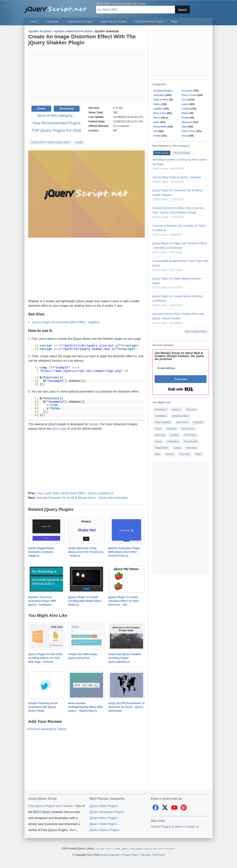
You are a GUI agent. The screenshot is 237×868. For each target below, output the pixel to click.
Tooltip (157, 136)
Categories (52, 22)
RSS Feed (159, 855)
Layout (185, 104)
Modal (158, 429)
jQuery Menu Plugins (104, 818)
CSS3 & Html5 (161, 100)
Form (184, 100)
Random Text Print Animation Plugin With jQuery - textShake (42, 601)
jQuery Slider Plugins (104, 806)
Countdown (161, 416)
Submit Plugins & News (166, 827)
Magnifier (198, 422)
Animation (159, 95)
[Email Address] (181, 368)
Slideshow (187, 122)
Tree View (185, 454)
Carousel (191, 410)
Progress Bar (191, 442)
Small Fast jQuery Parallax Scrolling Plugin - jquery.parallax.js (125, 658)
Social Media (160, 127)
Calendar (172, 429)
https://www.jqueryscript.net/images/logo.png (81, 371)
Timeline (170, 454)
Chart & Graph (189, 95)
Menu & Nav (160, 113)
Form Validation (163, 422)
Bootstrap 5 (161, 410)
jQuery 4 (177, 410)
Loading (186, 109)
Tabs (158, 454)
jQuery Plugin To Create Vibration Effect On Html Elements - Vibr (124, 601)
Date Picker (182, 422)
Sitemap (145, 855)
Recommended (182, 153)
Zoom (185, 136)
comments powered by (46, 729)
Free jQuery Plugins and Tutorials (57, 8)
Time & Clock (189, 131)
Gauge (177, 448)
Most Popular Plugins (114, 22)
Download (67, 109)
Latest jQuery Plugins (80, 22)
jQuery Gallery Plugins (104, 830)
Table (184, 127)
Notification (173, 442)
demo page (59, 429)
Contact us (192, 827)
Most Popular (162, 153)
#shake (79, 142)
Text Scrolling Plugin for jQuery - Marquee (177, 177)
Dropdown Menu (181, 416)
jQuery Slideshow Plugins (107, 812)
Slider (156, 122)
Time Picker (190, 435)
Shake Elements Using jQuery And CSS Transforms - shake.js (86, 552)
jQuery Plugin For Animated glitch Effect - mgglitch (66, 322)
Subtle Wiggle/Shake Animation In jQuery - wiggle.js (42, 552)
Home (34, 22)
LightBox (158, 109)
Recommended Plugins (149, 22)
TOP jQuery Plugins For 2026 (56, 130)
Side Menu (192, 448)
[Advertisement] (87, 76)
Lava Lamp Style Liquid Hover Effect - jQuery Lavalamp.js (75, 493)
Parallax (174, 435)
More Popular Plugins (196, 332)
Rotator (186, 118)
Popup (158, 442)
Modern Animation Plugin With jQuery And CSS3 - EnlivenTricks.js (124, 552)
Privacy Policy (130, 855)
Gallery (157, 104)
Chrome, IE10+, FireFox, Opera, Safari (50, 142)
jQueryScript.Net (110, 855)
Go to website (121, 126)
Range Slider (162, 448)
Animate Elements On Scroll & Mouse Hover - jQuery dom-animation (82, 498)
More (73, 830)
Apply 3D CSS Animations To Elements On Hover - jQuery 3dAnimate (126, 707)
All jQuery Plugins (163, 91)
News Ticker (188, 429)
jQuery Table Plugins (103, 824)
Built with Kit (181, 389)
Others (157, 118)
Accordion (187, 91)
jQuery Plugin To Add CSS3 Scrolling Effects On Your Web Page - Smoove (45, 658)
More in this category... (57, 115)
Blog (174, 22)
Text (156, 131)
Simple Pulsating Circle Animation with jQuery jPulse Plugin (43, 707)
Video (198, 454)
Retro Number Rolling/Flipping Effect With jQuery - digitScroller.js (85, 707)
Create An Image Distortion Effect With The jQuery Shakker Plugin (82, 40)
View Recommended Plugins (56, 123)
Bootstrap (160, 435)
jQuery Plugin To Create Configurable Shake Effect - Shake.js (85, 601)
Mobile (185, 113)
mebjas (94, 424)
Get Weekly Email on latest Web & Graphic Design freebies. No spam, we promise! (180, 356)
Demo (41, 109)
